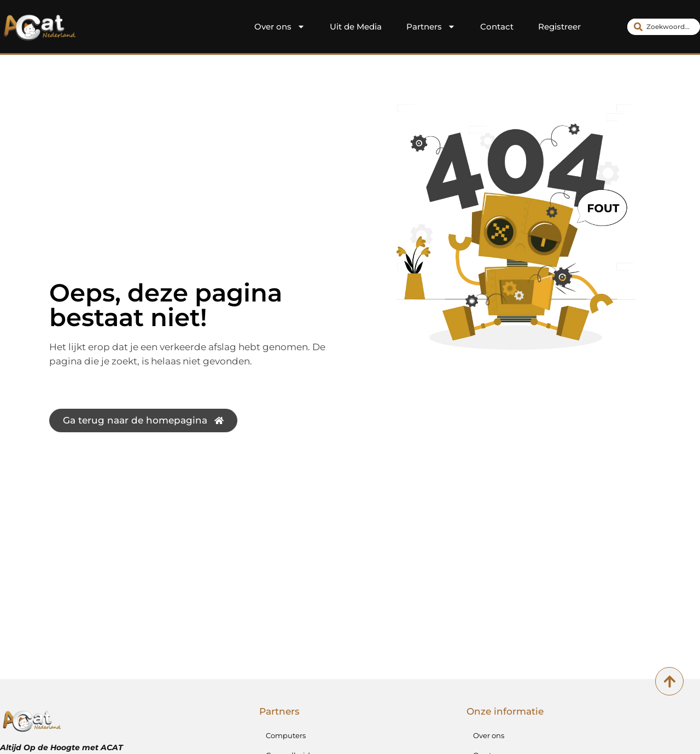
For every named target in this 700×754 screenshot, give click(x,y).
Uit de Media (356, 27)
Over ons (280, 27)
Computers (286, 735)
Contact (497, 27)
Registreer (559, 27)
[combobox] (664, 27)
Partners (431, 27)
